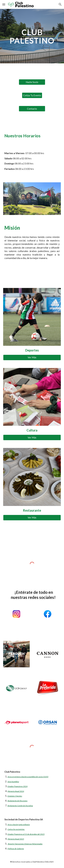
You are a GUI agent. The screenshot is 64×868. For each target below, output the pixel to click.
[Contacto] (32, 109)
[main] (32, 36)
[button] (4, 4)
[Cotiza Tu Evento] (32, 95)
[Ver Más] (32, 357)
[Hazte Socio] (32, 82)
